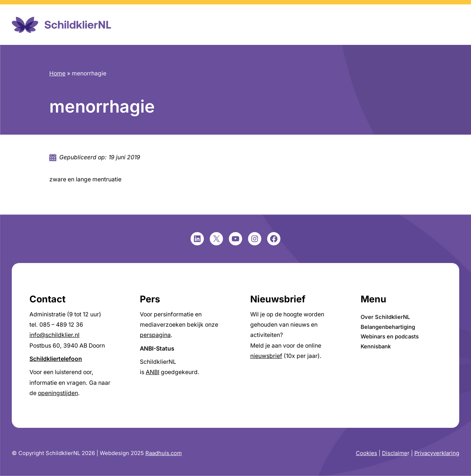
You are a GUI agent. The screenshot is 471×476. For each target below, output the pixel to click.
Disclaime (395, 453)
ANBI (153, 372)
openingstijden (58, 393)
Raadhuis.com (164, 453)
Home (57, 73)
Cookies (366, 453)
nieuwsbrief (266, 356)
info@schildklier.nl (54, 335)
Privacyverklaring (437, 453)
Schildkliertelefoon (56, 359)
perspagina (155, 335)
